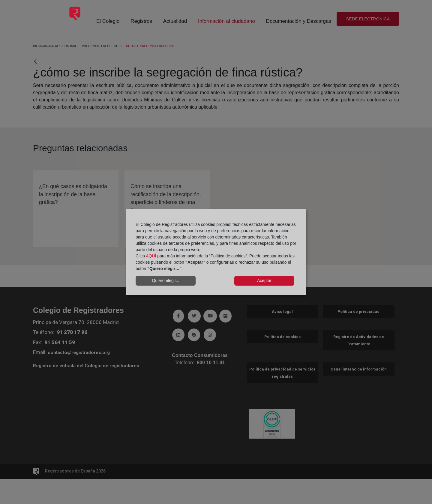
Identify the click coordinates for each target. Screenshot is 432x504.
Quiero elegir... (165, 280)
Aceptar (264, 280)
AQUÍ (151, 256)
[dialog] (216, 252)
